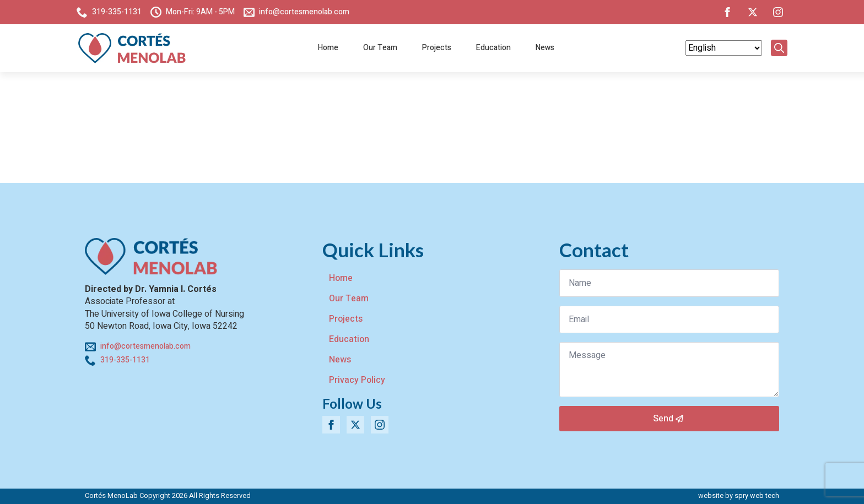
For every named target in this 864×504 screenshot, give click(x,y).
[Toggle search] (779, 48)
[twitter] (753, 12)
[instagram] (778, 12)
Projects (437, 48)
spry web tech (757, 496)
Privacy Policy (357, 380)
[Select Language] (724, 48)
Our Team (380, 48)
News (545, 48)
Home (328, 48)
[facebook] (727, 12)
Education (493, 48)
